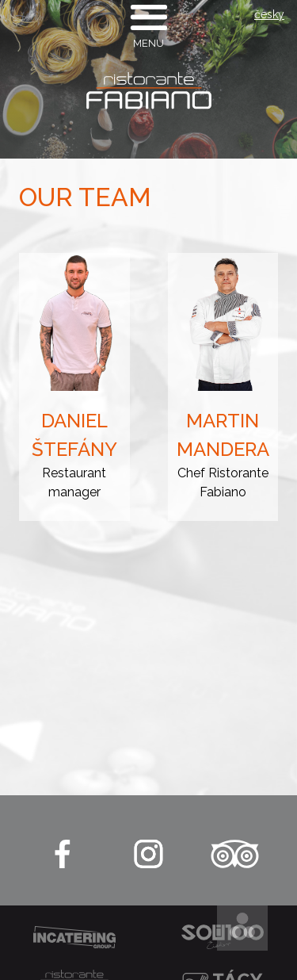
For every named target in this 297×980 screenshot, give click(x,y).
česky (269, 14)
